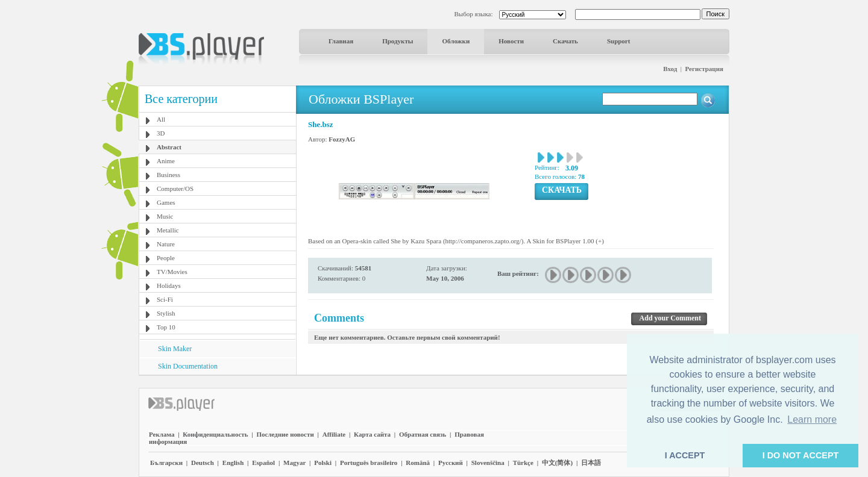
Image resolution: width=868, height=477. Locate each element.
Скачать (565, 41)
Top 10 (166, 327)
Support (619, 41)
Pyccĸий (451, 463)
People (166, 258)
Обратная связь (423, 434)
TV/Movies (172, 272)
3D (161, 133)
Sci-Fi (165, 299)
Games (166, 202)
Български (166, 463)
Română (418, 463)
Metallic (168, 230)
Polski (323, 463)
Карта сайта (372, 434)
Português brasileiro (369, 463)
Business (168, 175)
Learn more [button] (812, 419)
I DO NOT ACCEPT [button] (801, 455)
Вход (670, 69)
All (161, 119)
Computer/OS (175, 189)
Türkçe (523, 463)
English (233, 463)
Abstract (169, 147)
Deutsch (203, 463)
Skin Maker (175, 349)
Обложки (456, 41)
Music (165, 216)
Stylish (166, 313)
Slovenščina (488, 463)
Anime (166, 161)
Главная (341, 41)
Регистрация (704, 69)
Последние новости (285, 434)
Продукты (398, 41)
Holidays (169, 285)
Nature (166, 244)
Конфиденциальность (215, 434)
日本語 (591, 463)
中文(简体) (557, 463)
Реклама (162, 434)
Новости (511, 41)
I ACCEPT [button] (685, 455)
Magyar (294, 463)
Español (263, 463)
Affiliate (334, 434)
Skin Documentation (188, 366)
